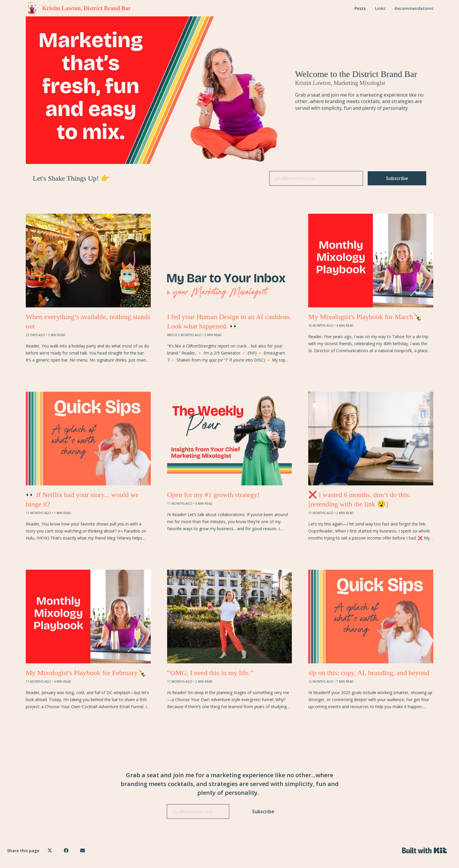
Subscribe (397, 178)
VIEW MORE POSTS (229, 736)
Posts (360, 8)
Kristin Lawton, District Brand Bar (87, 8)
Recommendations (414, 8)
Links (380, 8)
